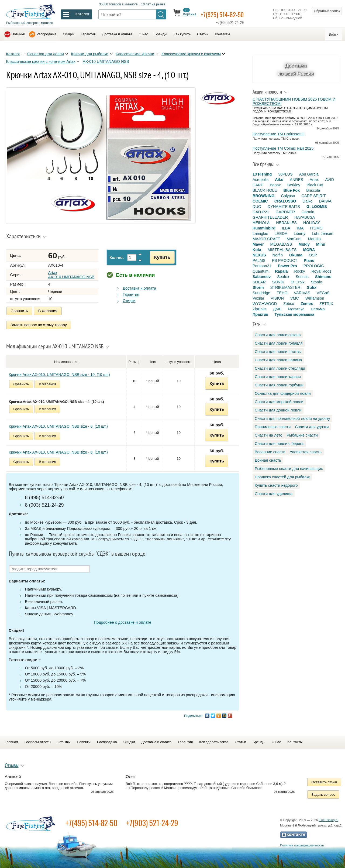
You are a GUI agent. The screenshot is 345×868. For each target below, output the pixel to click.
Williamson (315, 298)
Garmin (308, 212)
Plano (309, 260)
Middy (304, 244)
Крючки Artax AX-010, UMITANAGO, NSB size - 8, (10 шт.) (58, 450)
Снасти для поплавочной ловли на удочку (292, 418)
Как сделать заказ (214, 740)
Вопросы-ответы (38, 740)
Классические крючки (135, 54)
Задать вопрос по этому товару (39, 324)
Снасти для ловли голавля (279, 343)
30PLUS (285, 174)
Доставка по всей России (296, 69)
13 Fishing (262, 174)
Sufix (312, 287)
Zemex (307, 304)
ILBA (286, 228)
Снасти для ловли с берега (279, 444)
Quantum (261, 271)
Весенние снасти (270, 452)
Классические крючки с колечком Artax (41, 61)
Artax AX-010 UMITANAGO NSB (71, 275)
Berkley (294, 185)
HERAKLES (286, 223)
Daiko (308, 201)
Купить (160, 257)
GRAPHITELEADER (270, 217)
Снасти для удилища (274, 494)
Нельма (318, 309)
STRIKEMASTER (285, 287)
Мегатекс (296, 309)
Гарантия (88, 34)
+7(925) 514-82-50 (229, 14)
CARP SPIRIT (314, 196)
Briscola (313, 190)
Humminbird (264, 228)
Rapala (281, 271)
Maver (258, 244)
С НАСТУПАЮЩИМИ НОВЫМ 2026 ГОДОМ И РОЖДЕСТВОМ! (294, 101)
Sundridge (261, 293)
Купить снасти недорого (276, 485)
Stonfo (317, 282)
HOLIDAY (312, 223)
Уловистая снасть (306, 452)
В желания (48, 311)
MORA (309, 250)
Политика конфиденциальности (302, 843)
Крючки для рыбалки (90, 54)
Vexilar (258, 298)
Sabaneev (262, 277)
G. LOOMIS (317, 207)
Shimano (323, 277)
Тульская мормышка (294, 314)
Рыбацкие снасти (302, 435)
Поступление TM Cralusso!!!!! (279, 134)
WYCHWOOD (265, 304)
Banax (275, 185)
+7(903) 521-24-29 (152, 821)
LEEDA (281, 234)
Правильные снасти (273, 427)
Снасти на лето (268, 435)
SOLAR (259, 282)
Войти (333, 34)
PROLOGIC (314, 266)
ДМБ (277, 309)
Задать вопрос (323, 793)
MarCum (294, 239)
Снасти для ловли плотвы (278, 352)
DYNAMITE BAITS (284, 207)
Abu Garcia (309, 174)
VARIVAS (302, 293)
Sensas (302, 277)
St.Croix (298, 282)
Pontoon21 (262, 266)
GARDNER (285, 212)
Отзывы (64, 740)
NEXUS (259, 255)
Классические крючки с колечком (191, 54)
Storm (258, 287)
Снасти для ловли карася (278, 377)
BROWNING (264, 196)
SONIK (278, 282)
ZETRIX (326, 304)
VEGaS (323, 293)
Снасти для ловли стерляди (280, 368)
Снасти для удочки (312, 427)
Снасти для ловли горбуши (279, 385)
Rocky (299, 271)
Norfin (278, 255)
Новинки (18, 34)
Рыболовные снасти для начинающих (289, 469)
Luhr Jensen (322, 234)
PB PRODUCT (285, 260)
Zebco (289, 304)
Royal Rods (321, 271)
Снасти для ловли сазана (278, 335)
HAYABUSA (305, 217)
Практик (260, 314)
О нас (144, 34)
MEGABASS (281, 244)
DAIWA (325, 201)
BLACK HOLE (265, 190)
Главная (11, 740)
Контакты (222, 34)
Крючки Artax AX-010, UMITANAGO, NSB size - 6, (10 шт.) (58, 424)
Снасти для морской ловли (279, 402)
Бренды (161, 34)
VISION (277, 298)
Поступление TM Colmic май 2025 (283, 148)
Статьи (203, 34)
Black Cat (315, 185)
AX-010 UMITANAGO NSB (106, 61)
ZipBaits (260, 309)
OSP (313, 255)
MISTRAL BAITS (282, 250)
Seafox (283, 277)
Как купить (182, 34)
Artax (314, 180)
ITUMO (316, 228)
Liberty (300, 234)
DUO (257, 207)
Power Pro (287, 266)
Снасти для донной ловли (278, 410)
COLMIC (260, 201)
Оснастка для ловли (46, 54)
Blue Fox (291, 190)
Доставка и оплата (117, 34)
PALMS (259, 260)
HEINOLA (261, 223)
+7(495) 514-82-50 (92, 821)
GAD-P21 (261, 212)
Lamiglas (260, 234)
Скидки (69, 34)
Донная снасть (268, 460)
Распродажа (46, 34)
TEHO (282, 293)
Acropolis (261, 180)
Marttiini (315, 239)
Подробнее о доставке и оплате (123, 620)
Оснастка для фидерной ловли (283, 393)
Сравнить (19, 311)
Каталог (13, 54)
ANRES (296, 180)
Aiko (279, 180)
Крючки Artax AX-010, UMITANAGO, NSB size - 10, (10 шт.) (59, 373)
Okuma (296, 255)
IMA (300, 228)
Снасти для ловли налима (278, 360)
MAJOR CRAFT (266, 239)
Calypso (288, 196)
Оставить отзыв (324, 780)
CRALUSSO (285, 201)
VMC (295, 298)
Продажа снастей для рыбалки (282, 477)
